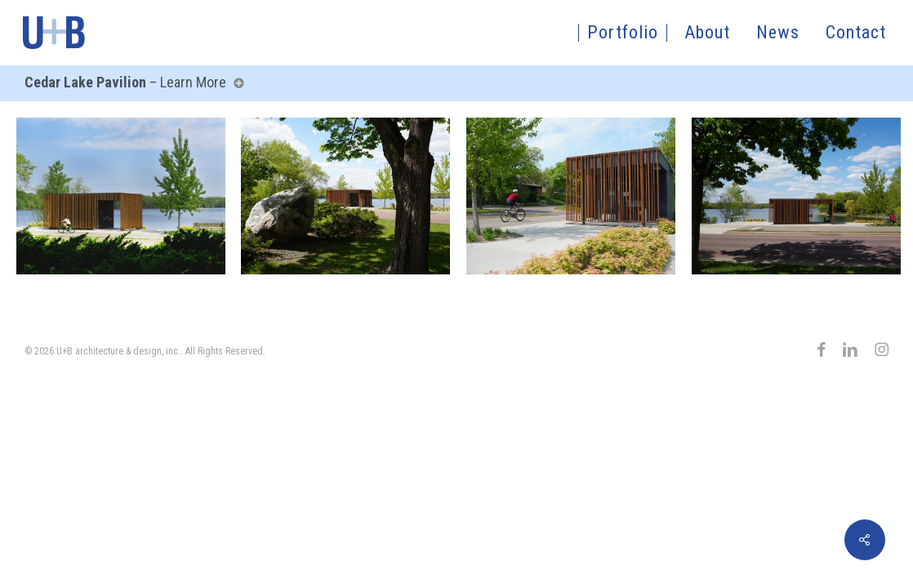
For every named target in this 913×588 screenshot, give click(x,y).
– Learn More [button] (131, 82)
